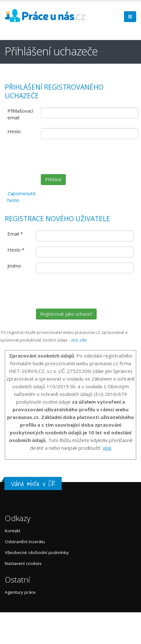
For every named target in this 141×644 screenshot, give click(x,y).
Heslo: (14, 131)
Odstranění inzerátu (25, 542)
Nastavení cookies (23, 563)
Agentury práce (20, 592)
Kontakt (13, 531)
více (107, 448)
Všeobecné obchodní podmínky (37, 552)
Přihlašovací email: (20, 114)
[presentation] (90, 157)
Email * (15, 234)
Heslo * (16, 250)
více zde (79, 340)
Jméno (14, 266)
